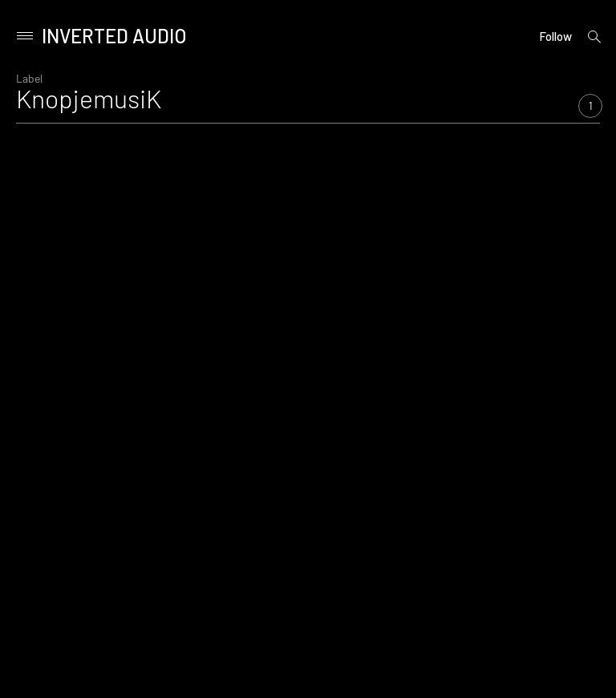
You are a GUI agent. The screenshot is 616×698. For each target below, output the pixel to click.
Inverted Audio (114, 36)
